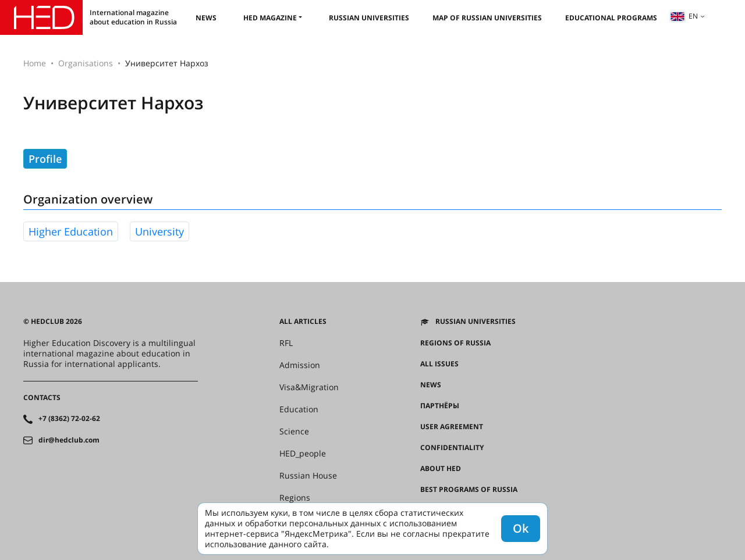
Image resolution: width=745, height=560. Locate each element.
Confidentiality (452, 448)
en (684, 16)
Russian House (308, 476)
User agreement (452, 427)
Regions (295, 498)
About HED (441, 469)
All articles (303, 322)
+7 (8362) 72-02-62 (69, 419)
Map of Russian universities (487, 18)
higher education (71, 231)
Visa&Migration (309, 387)
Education (299, 409)
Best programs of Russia (469, 490)
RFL (286, 343)
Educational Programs (611, 18)
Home (35, 63)
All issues (439, 364)
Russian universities (369, 18)
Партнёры (440, 406)
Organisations (86, 63)
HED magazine (270, 18)
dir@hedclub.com (69, 440)
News (206, 18)
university (159, 231)
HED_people (303, 454)
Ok (521, 528)
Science (294, 431)
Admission (300, 365)
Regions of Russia (455, 343)
